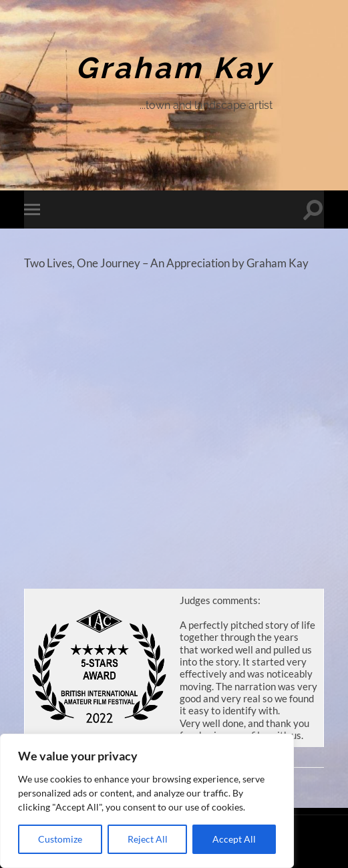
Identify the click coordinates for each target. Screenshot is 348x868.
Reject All (148, 839)
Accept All (234, 839)
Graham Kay (174, 68)
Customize (60, 839)
